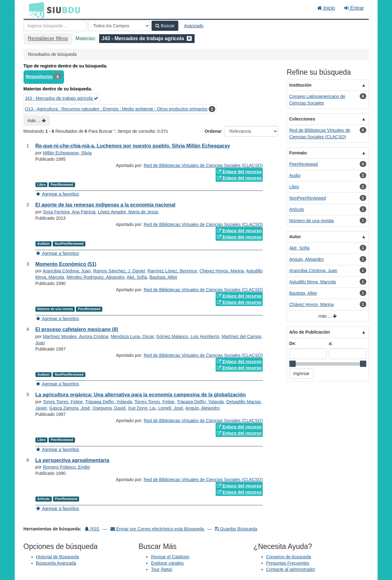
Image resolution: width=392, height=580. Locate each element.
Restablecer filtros (48, 38)
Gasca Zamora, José (70, 408)
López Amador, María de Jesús (128, 212)
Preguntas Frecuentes (288, 563)
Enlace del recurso (239, 172)
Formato (298, 153)
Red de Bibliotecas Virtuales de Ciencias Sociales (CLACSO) (203, 165)
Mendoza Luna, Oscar (132, 336)
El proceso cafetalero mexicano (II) (77, 329)
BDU (35, 10)
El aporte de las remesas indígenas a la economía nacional (105, 205)
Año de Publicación (310, 332)
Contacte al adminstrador (291, 569)
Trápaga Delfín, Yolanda (109, 402)
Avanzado (194, 26)
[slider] (293, 364)
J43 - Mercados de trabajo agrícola (62, 98)
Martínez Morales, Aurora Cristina (76, 336)
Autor (295, 237)
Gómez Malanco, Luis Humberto (188, 336)
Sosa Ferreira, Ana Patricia (69, 212)
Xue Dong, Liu (142, 408)
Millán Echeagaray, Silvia (67, 153)
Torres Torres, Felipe (63, 402)
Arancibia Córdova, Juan (67, 271)
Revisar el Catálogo (170, 557)
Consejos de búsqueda (289, 557)
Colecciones (302, 119)
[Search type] (119, 26)
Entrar (354, 8)
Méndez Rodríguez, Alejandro (95, 277)
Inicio (326, 8)
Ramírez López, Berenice (172, 271)
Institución (301, 85)
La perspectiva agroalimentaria (72, 460)
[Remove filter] (189, 38)
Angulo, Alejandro (202, 408)
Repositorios (39, 77)
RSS (92, 529)
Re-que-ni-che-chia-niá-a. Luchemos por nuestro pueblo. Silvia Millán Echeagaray (133, 146)
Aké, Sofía (137, 277)
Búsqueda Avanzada (56, 563)
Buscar (165, 26)
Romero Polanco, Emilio (67, 467)
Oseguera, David (109, 408)
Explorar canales (167, 563)
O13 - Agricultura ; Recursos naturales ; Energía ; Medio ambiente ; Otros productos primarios (116, 109)
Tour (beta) (162, 569)
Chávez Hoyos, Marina (222, 271)
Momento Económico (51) (66, 264)
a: (331, 343)
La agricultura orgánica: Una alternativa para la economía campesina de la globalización (141, 395)
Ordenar (213, 131)
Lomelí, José (171, 408)
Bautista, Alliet (163, 277)
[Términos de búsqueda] (55, 26)
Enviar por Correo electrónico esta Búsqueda (158, 529)
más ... (37, 121)
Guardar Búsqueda (236, 529)
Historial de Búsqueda (58, 557)
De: (293, 343)
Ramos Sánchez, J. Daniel (119, 271)
